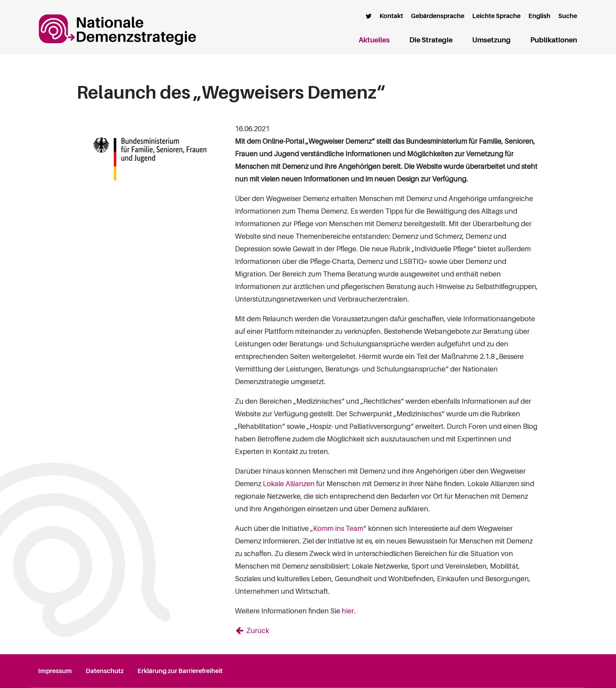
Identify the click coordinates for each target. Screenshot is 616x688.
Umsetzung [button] (491, 40)
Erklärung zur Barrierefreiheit (180, 671)
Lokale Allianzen (289, 484)
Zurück (257, 631)
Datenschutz (105, 671)
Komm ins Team (338, 529)
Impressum (55, 671)
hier (348, 611)
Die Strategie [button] (431, 40)
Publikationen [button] (554, 40)
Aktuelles (374, 39)
